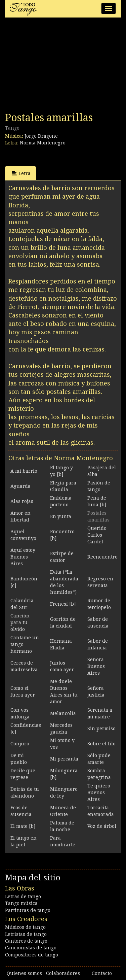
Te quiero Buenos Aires (99, 792)
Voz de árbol (102, 826)
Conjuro (20, 744)
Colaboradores (63, 973)
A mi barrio (24, 471)
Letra (21, 173)
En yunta (61, 516)
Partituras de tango (28, 910)
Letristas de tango (26, 934)
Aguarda (20, 486)
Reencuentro (102, 557)
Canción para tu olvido (20, 622)
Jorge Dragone (41, 136)
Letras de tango (23, 897)
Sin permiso (101, 729)
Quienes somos (24, 973)
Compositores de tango (32, 955)
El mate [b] (23, 826)
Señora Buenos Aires (96, 666)
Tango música (21, 903)
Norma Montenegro (43, 143)
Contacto (102, 973)
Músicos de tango (25, 927)
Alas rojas (22, 501)
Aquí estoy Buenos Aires (23, 557)
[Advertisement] (55, 67)
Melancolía (63, 713)
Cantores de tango (26, 941)
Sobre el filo (101, 744)
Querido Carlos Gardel (97, 535)
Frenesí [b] (63, 604)
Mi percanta (64, 759)
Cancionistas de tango (31, 948)
